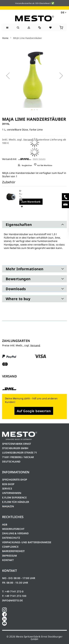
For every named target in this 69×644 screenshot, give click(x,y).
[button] (63, 12)
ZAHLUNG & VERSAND (15, 533)
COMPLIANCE (10, 547)
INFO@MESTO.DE (12, 600)
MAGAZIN (8, 506)
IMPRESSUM (10, 556)
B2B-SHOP (8, 484)
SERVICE (7, 489)
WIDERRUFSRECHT (13, 529)
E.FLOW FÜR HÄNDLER (16, 502)
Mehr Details (39, 159)
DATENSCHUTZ (11, 538)
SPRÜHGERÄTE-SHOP (15, 480)
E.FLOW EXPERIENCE (14, 498)
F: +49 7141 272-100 (14, 596)
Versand (35, 345)
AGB (5, 525)
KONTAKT (8, 560)
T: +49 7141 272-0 (13, 591)
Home (5, 38)
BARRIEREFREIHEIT (13, 551)
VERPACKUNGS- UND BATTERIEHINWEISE (27, 542)
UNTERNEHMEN (12, 493)
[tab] (34, 224)
